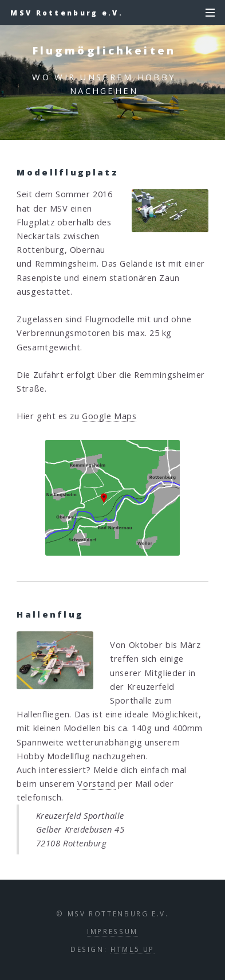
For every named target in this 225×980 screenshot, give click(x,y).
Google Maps (109, 416)
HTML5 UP (133, 949)
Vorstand (96, 783)
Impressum (112, 931)
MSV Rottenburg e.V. (67, 13)
